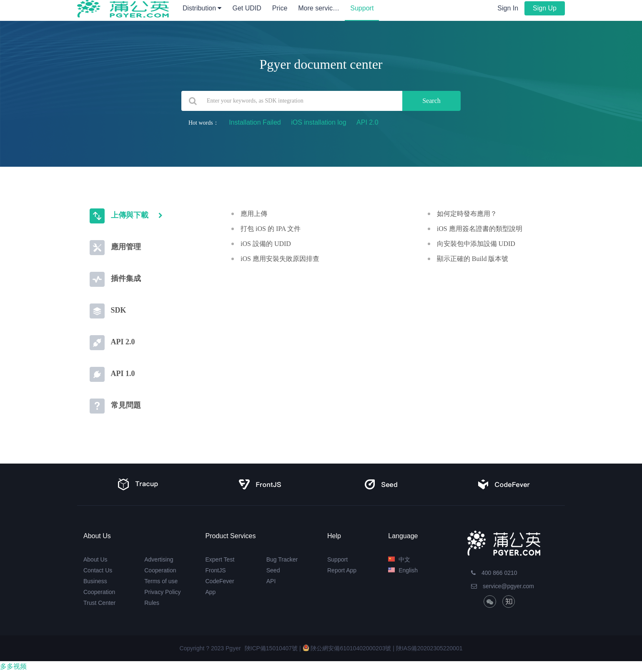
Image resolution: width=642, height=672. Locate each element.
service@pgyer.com (503, 586)
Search (431, 101)
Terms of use (161, 581)
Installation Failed (255, 122)
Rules (152, 603)
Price (280, 8)
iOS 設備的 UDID (266, 244)
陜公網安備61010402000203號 (347, 648)
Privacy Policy (162, 592)
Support (362, 8)
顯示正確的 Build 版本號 (473, 259)
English (403, 570)
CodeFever (220, 581)
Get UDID (247, 8)
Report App (342, 570)
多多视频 (13, 666)
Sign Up (545, 8)
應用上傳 (254, 214)
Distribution (202, 8)
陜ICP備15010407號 (271, 648)
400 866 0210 (494, 573)
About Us (95, 559)
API (271, 581)
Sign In (508, 8)
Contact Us (98, 570)
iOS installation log (319, 122)
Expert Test (220, 559)
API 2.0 (367, 122)
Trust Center (99, 603)
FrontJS (216, 570)
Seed (273, 570)
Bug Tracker (282, 559)
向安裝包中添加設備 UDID (476, 244)
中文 (399, 559)
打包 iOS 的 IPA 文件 (271, 229)
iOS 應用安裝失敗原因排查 (280, 259)
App (211, 592)
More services (321, 8)
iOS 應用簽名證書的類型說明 (480, 229)
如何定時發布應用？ (467, 214)
